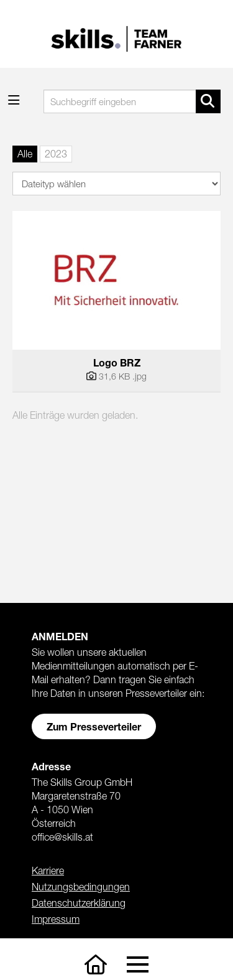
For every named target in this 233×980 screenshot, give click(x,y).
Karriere (48, 870)
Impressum (56, 919)
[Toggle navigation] (138, 965)
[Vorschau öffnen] (116, 280)
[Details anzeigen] (116, 376)
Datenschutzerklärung (79, 903)
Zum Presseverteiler (94, 726)
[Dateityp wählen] (116, 184)
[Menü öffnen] (14, 100)
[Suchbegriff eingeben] (132, 101)
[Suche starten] (208, 101)
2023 (56, 154)
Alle (25, 154)
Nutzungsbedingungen (81, 887)
